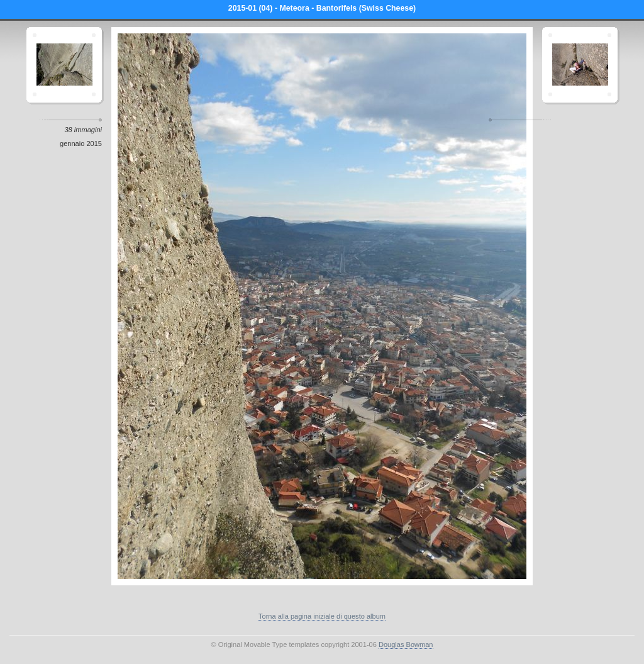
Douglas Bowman (406, 644)
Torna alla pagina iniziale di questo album (322, 616)
